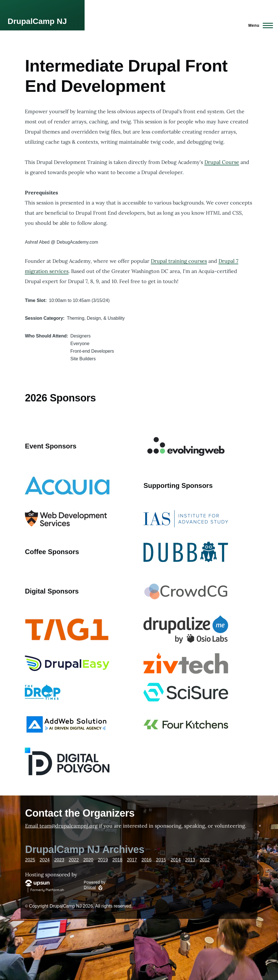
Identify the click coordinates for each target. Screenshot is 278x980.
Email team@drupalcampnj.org (61, 826)
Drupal (90, 887)
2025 (30, 860)
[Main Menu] (259, 25)
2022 (74, 860)
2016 (147, 860)
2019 (103, 860)
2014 (176, 860)
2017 (132, 860)
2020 (88, 860)
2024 (45, 860)
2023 (59, 860)
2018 (118, 860)
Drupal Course (222, 162)
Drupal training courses (179, 261)
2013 (190, 860)
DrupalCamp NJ (37, 21)
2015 (161, 860)
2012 (205, 860)
